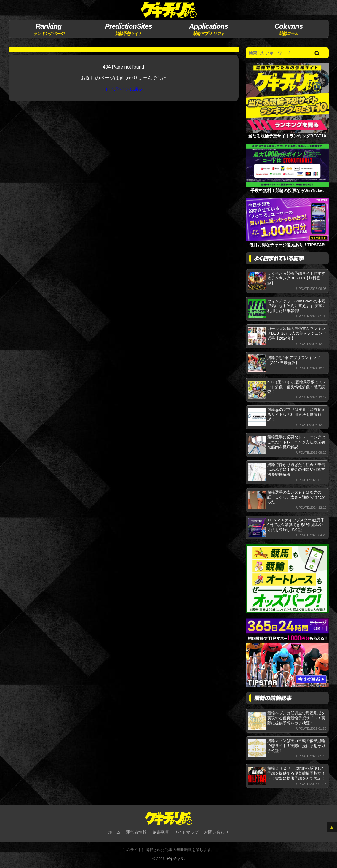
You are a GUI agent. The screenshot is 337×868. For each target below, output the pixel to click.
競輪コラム (289, 29)
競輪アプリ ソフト (209, 29)
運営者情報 (136, 833)
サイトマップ (186, 833)
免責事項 (160, 833)
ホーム (114, 833)
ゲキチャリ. (175, 860)
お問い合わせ (216, 833)
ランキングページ (48, 29)
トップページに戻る (124, 89)
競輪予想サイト (128, 29)
